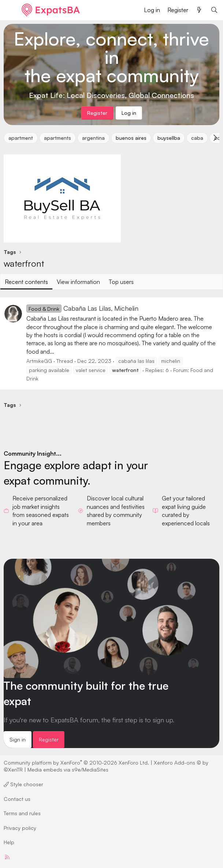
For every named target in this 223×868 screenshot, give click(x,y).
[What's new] (199, 10)
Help (9, 842)
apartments (57, 138)
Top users (121, 282)
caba (197, 138)
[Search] (214, 10)
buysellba (169, 138)
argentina (93, 138)
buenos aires (131, 138)
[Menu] (10, 10)
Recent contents (26, 282)
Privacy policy (20, 828)
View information (78, 282)
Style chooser (23, 784)
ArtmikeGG (39, 361)
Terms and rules (22, 813)
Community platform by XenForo (76, 763)
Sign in (18, 739)
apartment (21, 138)
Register (49, 739)
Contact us (17, 799)
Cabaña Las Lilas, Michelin (82, 308)
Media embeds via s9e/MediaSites (68, 769)
